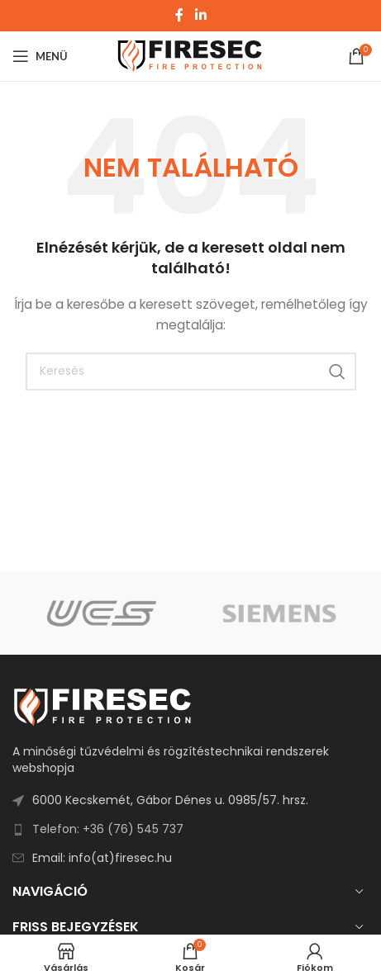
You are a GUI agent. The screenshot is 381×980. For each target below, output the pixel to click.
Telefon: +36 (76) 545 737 (108, 829)
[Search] (191, 372)
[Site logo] (190, 55)
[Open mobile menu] (40, 56)
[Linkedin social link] (200, 15)
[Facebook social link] (179, 15)
